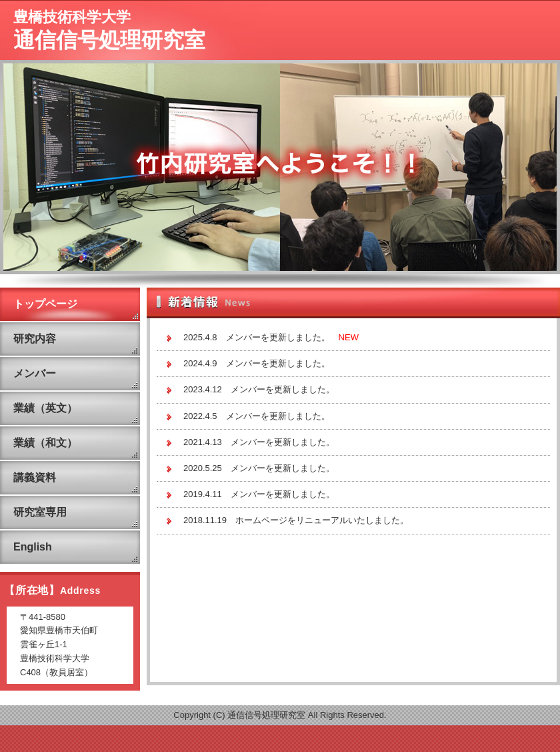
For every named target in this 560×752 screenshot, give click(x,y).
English (33, 547)
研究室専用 (40, 512)
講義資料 (35, 477)
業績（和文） (45, 443)
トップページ (45, 304)
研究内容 (35, 339)
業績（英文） (45, 408)
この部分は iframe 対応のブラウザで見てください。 (353, 503)
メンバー (35, 373)
